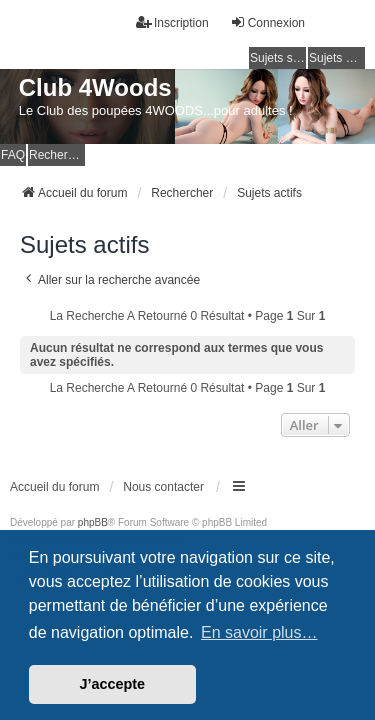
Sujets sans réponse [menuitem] (278, 58)
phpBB (93, 522)
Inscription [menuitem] (172, 22)
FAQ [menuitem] (13, 155)
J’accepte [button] (113, 684)
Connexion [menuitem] (267, 22)
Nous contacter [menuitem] (163, 487)
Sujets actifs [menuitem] (337, 58)
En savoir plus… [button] (259, 632)
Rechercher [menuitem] (57, 155)
